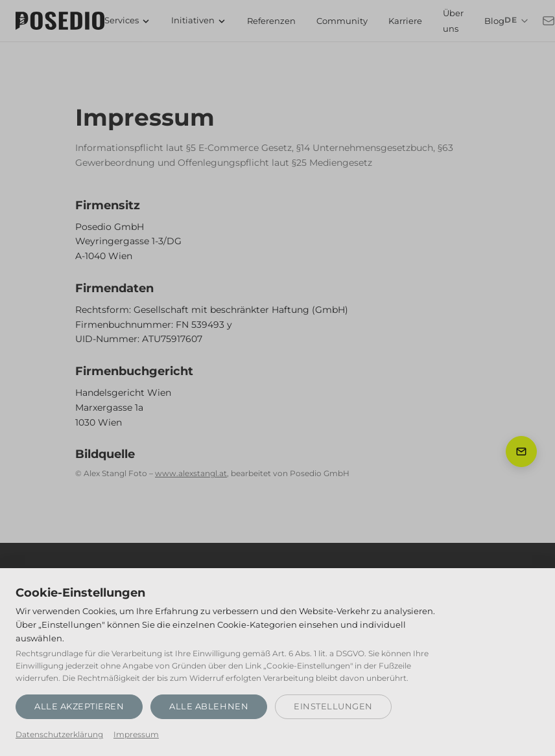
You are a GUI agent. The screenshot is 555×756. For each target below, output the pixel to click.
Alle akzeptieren (79, 706)
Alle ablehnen (209, 706)
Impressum (136, 735)
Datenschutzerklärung (59, 735)
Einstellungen (333, 706)
